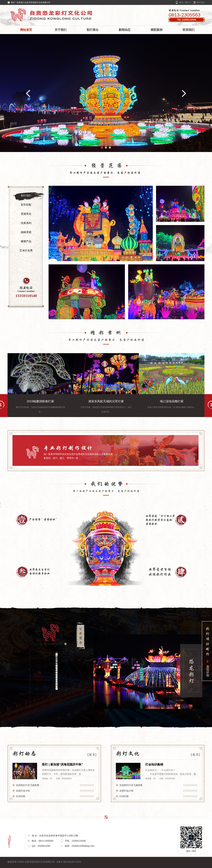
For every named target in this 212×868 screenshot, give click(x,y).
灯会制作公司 (89, 865)
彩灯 (197, 865)
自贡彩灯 (20, 867)
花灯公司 (186, 865)
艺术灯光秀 (26, 251)
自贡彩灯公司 (151, 865)
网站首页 (26, 30)
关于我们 (61, 30)
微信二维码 (184, 2)
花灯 (202, 865)
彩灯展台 (93, 30)
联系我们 (189, 30)
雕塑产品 (26, 241)
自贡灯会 (28, 867)
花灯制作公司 (114, 865)
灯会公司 (178, 865)
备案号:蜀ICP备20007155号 (69, 862)
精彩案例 (157, 30)
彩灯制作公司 (101, 865)
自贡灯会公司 (138, 865)
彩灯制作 (62, 867)
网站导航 (201, 2)
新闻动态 (125, 30)
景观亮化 (26, 214)
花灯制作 (37, 867)
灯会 (193, 865)
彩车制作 (54, 867)
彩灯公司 (170, 865)
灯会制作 (45, 867)
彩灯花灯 (26, 196)
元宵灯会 (161, 865)
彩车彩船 (26, 205)
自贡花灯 (11, 867)
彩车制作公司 (126, 865)
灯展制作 (79, 867)
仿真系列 (26, 223)
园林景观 (26, 232)
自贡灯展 (70, 867)
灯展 (85, 867)
